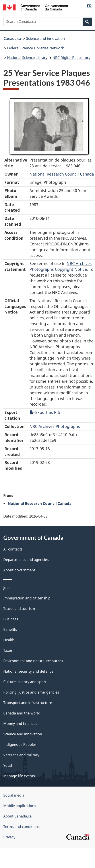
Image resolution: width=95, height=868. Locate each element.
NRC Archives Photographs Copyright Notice (61, 266)
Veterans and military (21, 755)
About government (19, 570)
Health (9, 640)
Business (11, 619)
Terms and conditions (21, 827)
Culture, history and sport (25, 682)
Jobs (7, 588)
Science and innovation (46, 38)
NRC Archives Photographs (55, 426)
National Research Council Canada (62, 174)
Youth (8, 765)
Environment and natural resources (33, 661)
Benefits (10, 629)
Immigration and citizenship (27, 598)
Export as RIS (45, 412)
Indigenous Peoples (20, 745)
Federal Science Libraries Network (36, 48)
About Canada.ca (17, 816)
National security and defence (28, 671)
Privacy (9, 837)
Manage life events (19, 776)
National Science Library (27, 58)
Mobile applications (20, 806)
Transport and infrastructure (28, 703)
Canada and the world (22, 713)
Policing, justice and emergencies (31, 692)
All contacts (13, 549)
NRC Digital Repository (71, 58)
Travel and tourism (19, 609)
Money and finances (20, 724)
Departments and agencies (26, 560)
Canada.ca (12, 38)
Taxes (8, 650)
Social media (14, 795)
